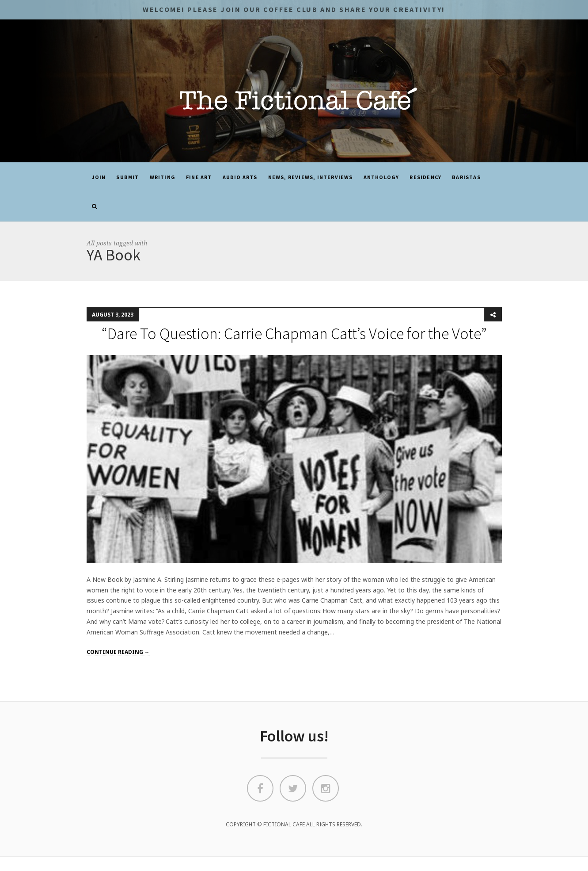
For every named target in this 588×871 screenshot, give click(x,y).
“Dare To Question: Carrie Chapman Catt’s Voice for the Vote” (294, 334)
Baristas (466, 177)
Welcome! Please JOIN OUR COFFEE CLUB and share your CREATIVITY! (294, 9)
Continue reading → (118, 652)
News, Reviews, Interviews (311, 177)
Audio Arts (240, 177)
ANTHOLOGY (381, 177)
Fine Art (199, 177)
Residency (425, 177)
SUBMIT (127, 177)
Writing (163, 177)
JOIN (99, 177)
